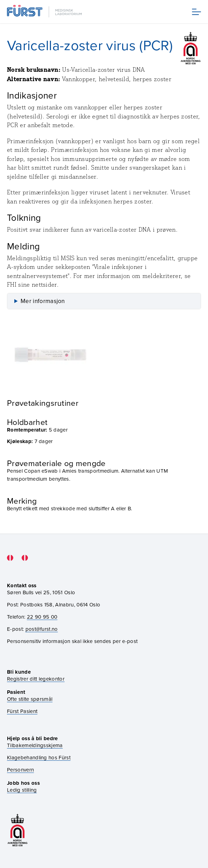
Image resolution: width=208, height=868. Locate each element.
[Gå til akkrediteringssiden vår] (17, 830)
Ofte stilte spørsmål (30, 699)
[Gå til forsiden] (45, 12)
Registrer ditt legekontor (36, 679)
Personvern (20, 770)
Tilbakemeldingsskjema (35, 745)
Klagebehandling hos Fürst (39, 757)
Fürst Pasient (22, 711)
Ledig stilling (22, 790)
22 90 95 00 (42, 617)
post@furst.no (42, 629)
